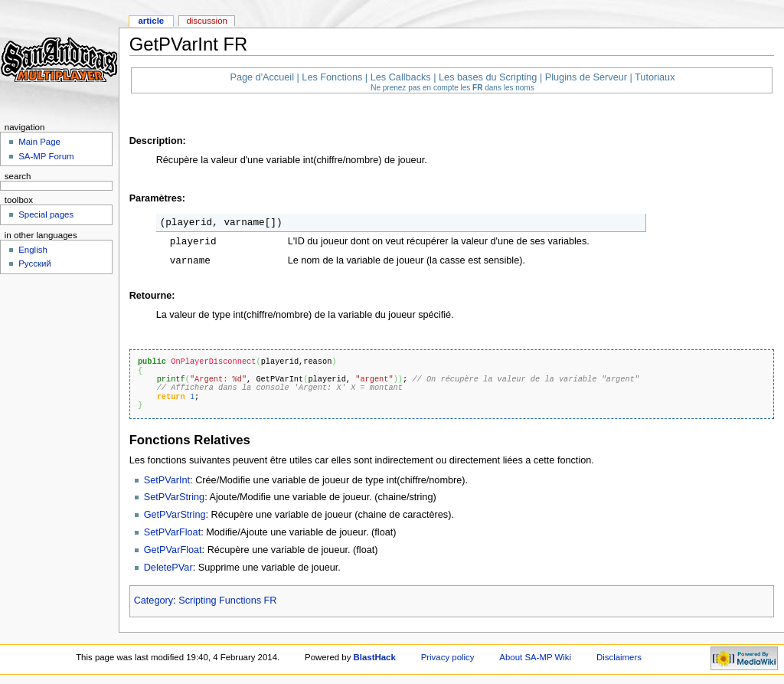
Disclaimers (619, 657)
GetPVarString (175, 515)
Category (154, 601)
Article (151, 21)
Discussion (206, 21)
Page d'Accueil (262, 77)
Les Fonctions (332, 77)
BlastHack (375, 657)
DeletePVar (168, 568)
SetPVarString (174, 497)
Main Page (39, 142)
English (33, 250)
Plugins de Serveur (586, 77)
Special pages (46, 214)
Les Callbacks (401, 77)
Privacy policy (448, 657)
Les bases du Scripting (488, 77)
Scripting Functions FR (227, 601)
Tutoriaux (655, 77)
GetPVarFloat (173, 550)
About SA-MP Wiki (535, 657)
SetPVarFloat (173, 532)
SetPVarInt (167, 480)
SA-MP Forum (46, 156)
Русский (35, 263)
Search (18, 176)
